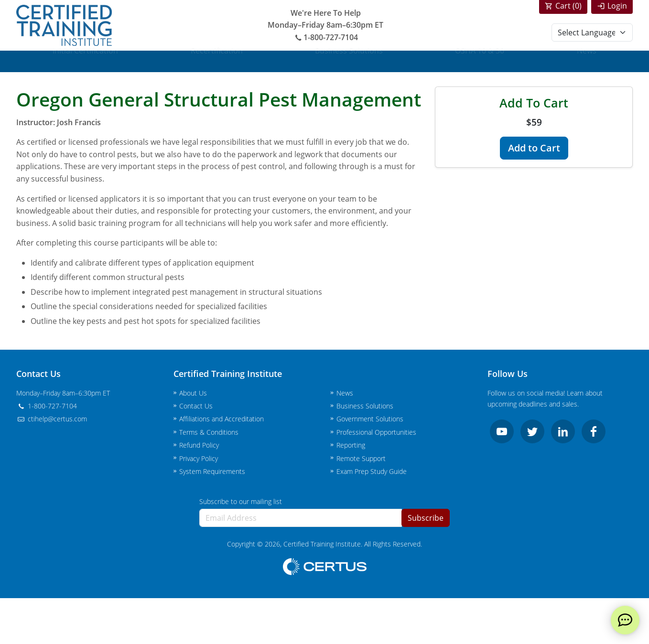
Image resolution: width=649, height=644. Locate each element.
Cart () (568, 6)
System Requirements (212, 471)
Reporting (351, 445)
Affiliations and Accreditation (222, 419)
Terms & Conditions (209, 432)
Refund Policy (199, 445)
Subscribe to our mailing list (241, 501)
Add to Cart (534, 148)
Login (617, 6)
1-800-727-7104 (325, 37)
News (587, 61)
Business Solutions (349, 61)
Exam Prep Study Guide (372, 471)
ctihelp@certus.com (52, 419)
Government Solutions (370, 419)
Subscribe (426, 518)
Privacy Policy (199, 458)
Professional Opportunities (376, 432)
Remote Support (361, 458)
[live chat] (625, 620)
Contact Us (196, 406)
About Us (193, 393)
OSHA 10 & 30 (480, 61)
